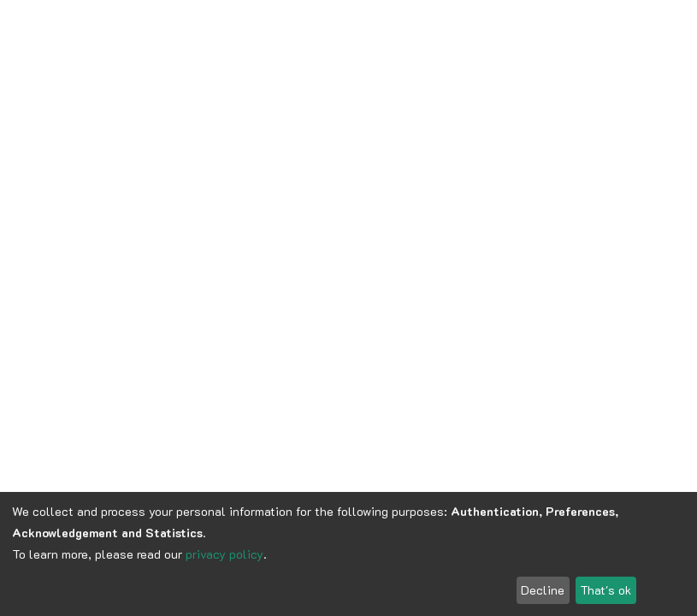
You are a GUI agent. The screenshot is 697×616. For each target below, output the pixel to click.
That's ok (605, 590)
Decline (543, 590)
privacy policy (224, 554)
